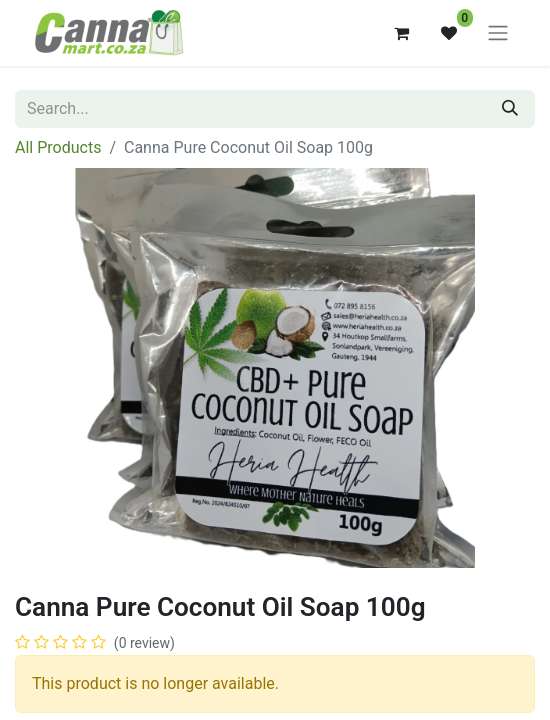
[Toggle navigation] (498, 33)
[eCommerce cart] (401, 33)
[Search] (510, 109)
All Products (58, 147)
